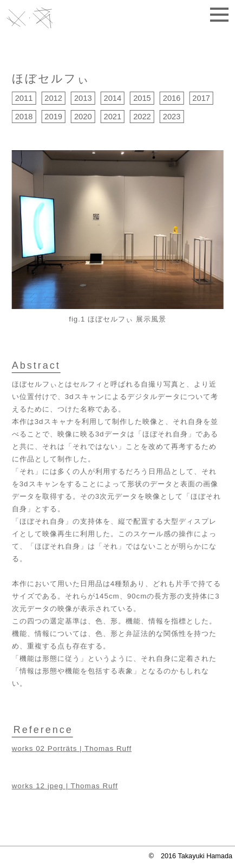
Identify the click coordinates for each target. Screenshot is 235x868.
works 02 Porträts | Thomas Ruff (72, 748)
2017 (201, 98)
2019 (53, 117)
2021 (113, 117)
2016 (172, 98)
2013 (83, 98)
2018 (24, 117)
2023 (172, 117)
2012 (53, 98)
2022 (142, 117)
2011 (24, 98)
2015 (142, 98)
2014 (113, 98)
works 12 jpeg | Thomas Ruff (65, 786)
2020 (83, 117)
